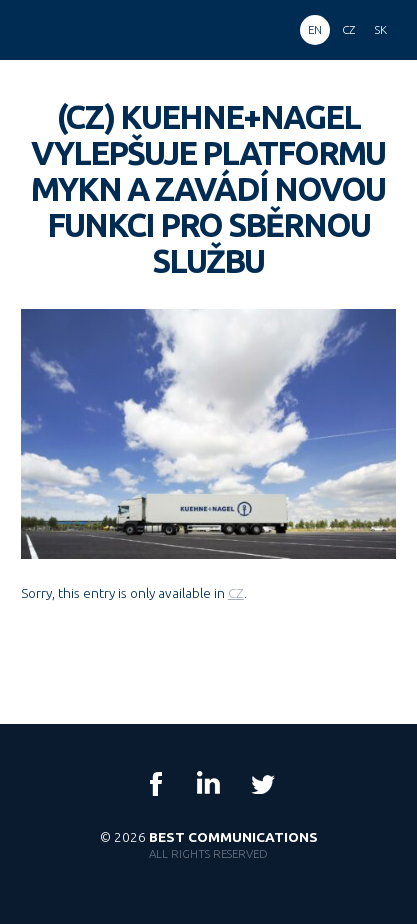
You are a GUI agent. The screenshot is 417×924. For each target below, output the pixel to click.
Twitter (262, 784)
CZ (236, 593)
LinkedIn (209, 784)
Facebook (156, 784)
